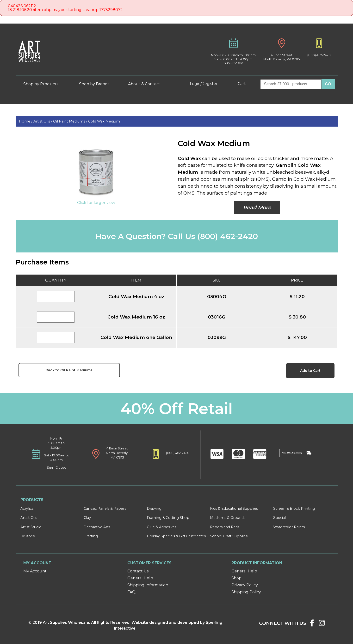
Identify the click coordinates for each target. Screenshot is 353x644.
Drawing (154, 509)
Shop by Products (44, 84)
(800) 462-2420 (319, 55)
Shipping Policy (246, 592)
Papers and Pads (225, 527)
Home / (26, 121)
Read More (257, 207)
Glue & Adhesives (162, 527)
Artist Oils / (43, 121)
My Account (35, 571)
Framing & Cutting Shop (168, 518)
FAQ (131, 592)
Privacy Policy (245, 585)
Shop (236, 578)
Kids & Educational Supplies (234, 509)
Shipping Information (148, 585)
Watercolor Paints (289, 527)
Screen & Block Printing (294, 509)
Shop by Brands (96, 84)
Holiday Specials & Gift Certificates (176, 536)
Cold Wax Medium (104, 121)
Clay (87, 518)
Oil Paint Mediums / (71, 121)
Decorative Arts (97, 527)
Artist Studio (31, 527)
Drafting (91, 536)
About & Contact (148, 84)
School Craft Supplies (229, 536)
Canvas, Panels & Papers (105, 509)
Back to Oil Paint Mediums (69, 370)
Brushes (28, 536)
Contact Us (138, 571)
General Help (140, 578)
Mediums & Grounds (228, 518)
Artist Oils (29, 518)
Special (279, 518)
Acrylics (27, 509)
